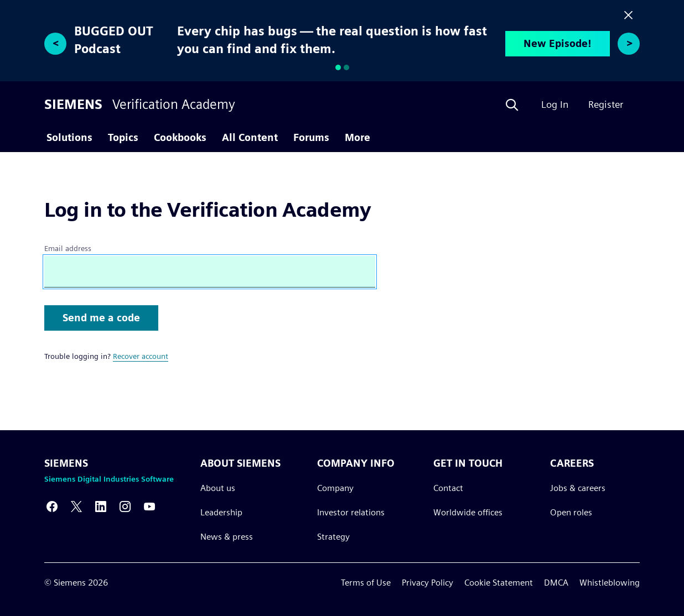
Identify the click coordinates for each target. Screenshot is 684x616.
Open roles (571, 512)
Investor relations (351, 512)
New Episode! (558, 43)
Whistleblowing (610, 583)
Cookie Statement (499, 583)
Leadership (221, 512)
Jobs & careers (578, 488)
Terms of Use (366, 583)
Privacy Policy (427, 583)
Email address (68, 248)
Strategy (333, 537)
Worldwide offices (468, 512)
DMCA (556, 583)
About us (218, 488)
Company (335, 488)
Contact (448, 488)
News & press (227, 537)
